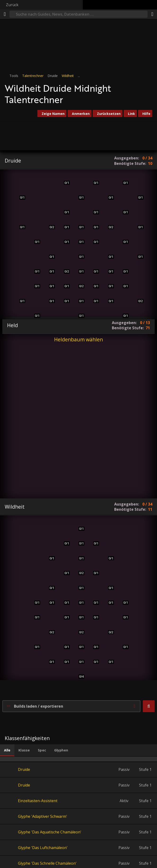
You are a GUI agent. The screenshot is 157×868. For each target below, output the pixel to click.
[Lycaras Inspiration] (93, 297)
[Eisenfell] (64, 223)
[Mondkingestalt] (123, 208)
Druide (24, 769)
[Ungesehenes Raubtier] (79, 673)
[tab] (7, 750)
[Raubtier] (78, 554)
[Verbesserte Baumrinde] (78, 223)
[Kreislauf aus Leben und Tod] (108, 658)
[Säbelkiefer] (108, 628)
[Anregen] (123, 312)
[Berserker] (78, 599)
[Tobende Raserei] (64, 658)
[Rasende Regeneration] (64, 179)
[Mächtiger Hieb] (20, 297)
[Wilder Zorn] (64, 599)
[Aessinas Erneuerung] (108, 253)
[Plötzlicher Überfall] (34, 599)
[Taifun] (108, 268)
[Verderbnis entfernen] (93, 208)
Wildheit (68, 76)
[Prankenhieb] (49, 194)
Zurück (12, 5)
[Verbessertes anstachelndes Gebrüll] (64, 297)
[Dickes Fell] (64, 238)
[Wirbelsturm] (78, 253)
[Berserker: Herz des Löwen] (78, 613)
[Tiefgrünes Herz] (64, 208)
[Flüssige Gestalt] (34, 312)
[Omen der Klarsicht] (64, 540)
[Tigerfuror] (78, 525)
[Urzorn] (93, 540)
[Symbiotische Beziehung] (108, 297)
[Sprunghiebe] (93, 569)
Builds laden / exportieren (39, 706)
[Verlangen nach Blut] (49, 584)
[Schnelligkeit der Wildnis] (34, 268)
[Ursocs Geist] (78, 194)
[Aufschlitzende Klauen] (93, 643)
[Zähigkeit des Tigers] (34, 613)
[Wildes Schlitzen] (64, 613)
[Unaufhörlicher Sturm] (108, 282)
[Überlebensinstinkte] (78, 584)
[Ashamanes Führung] (78, 658)
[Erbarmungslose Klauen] (49, 554)
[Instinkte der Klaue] (64, 282)
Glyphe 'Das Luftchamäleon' (43, 848)
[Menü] (5, 14)
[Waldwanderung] (137, 297)
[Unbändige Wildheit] (108, 599)
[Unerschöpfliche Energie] (78, 569)
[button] (149, 706)
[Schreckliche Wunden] (20, 194)
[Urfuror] (34, 238)
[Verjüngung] (93, 179)
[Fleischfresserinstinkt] (49, 628)
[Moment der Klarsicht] (49, 599)
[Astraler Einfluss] (123, 238)
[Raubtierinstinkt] (49, 223)
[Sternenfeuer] (123, 179)
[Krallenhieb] (34, 179)
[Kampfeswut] (93, 658)
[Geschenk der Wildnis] (123, 282)
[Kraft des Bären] (49, 297)
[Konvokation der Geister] (78, 643)
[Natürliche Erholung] (93, 238)
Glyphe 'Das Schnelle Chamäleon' (47, 863)
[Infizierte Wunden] (123, 599)
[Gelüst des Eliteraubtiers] (34, 643)
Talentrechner (33, 76)
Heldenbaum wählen (78, 339)
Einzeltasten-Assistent (38, 801)
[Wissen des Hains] (93, 282)
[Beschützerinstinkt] (108, 223)
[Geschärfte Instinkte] (49, 268)
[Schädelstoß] (78, 238)
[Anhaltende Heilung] (93, 268)
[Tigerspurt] (49, 253)
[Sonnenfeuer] (137, 223)
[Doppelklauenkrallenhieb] (108, 554)
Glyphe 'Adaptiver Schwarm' (43, 816)
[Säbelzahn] (64, 569)
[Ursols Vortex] (123, 268)
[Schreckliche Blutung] (108, 584)
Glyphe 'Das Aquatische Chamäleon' (50, 832)
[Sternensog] (137, 194)
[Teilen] (152, 14)
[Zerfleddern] (20, 223)
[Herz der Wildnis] (78, 312)
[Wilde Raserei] (64, 643)
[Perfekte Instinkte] (49, 282)
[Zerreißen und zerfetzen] (123, 643)
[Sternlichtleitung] (137, 253)
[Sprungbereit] (78, 540)
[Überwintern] (93, 223)
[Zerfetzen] (34, 208)
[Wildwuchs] (108, 194)
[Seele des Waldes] (123, 613)
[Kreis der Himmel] (78, 297)
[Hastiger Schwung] (78, 628)
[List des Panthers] (93, 599)
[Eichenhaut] (34, 282)
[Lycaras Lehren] (78, 282)
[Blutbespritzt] (93, 613)
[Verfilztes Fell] (64, 268)
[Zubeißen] (49, 658)
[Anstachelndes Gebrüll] (78, 268)
